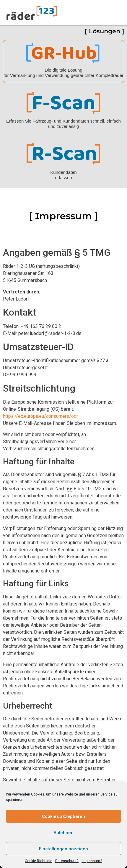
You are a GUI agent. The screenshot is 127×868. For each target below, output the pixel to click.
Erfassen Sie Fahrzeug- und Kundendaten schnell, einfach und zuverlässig (63, 124)
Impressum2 (92, 861)
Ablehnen (63, 833)
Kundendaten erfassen (63, 175)
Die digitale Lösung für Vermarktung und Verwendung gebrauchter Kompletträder (63, 73)
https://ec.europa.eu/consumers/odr (40, 416)
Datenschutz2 (67, 861)
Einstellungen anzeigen (63, 849)
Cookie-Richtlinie (39, 861)
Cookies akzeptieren (63, 816)
